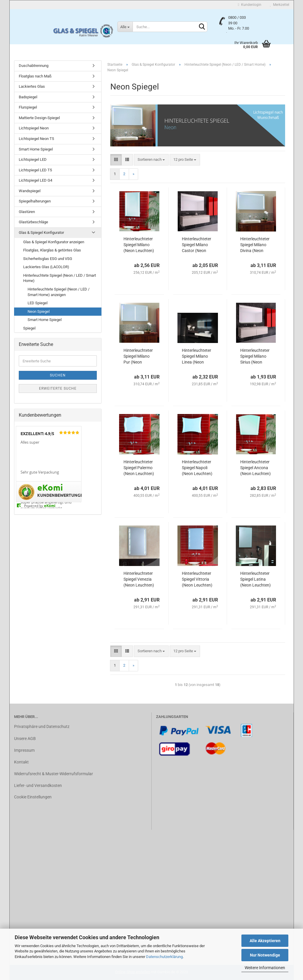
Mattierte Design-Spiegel (39, 118)
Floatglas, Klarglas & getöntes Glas (52, 250)
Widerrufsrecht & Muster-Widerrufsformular (54, 774)
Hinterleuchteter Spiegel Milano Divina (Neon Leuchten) (255, 245)
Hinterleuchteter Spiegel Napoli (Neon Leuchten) (197, 468)
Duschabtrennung (34, 66)
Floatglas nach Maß (35, 76)
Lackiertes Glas (32, 86)
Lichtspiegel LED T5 (35, 170)
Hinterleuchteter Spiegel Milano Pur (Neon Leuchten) (138, 356)
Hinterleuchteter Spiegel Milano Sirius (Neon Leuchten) (255, 356)
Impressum (24, 750)
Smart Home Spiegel (36, 149)
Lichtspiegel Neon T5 (36, 139)
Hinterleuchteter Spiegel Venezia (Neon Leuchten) (139, 579)
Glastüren (27, 212)
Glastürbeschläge (33, 222)
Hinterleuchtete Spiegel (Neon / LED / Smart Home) (60, 278)
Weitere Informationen (265, 968)
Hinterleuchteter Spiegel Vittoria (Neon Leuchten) (197, 579)
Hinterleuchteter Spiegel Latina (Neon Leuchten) (255, 579)
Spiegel (29, 328)
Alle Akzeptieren (265, 941)
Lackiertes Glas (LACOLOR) (46, 267)
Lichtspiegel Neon (34, 128)
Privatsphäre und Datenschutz (42, 726)
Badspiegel (28, 97)
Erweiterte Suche (58, 388)
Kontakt (21, 762)
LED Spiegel (38, 303)
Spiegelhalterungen (35, 201)
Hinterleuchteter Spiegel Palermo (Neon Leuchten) (139, 468)
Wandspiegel (30, 191)
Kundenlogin (249, 5)
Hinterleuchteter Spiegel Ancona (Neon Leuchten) (255, 468)
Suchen (58, 375)
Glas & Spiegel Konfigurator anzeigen (54, 242)
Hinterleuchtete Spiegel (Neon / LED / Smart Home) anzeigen (59, 292)
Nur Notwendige (265, 955)
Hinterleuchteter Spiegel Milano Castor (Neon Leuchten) (197, 245)
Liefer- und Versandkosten (38, 785)
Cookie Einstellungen (33, 797)
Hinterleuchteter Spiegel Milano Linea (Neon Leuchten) (197, 356)
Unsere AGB (25, 739)
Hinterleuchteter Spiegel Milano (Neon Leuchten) (139, 245)
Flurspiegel (28, 107)
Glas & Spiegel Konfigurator (41, 233)
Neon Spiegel (39, 311)
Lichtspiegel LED (33, 159)
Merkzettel (280, 5)
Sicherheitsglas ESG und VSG (48, 259)
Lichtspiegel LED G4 (35, 180)
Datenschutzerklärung (164, 957)
